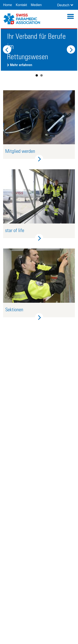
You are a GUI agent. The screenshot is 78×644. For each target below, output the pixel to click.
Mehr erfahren (20, 65)
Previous (7, 49)
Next (71, 49)
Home (8, 5)
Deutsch (63, 5)
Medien (36, 5)
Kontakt (21, 5)
